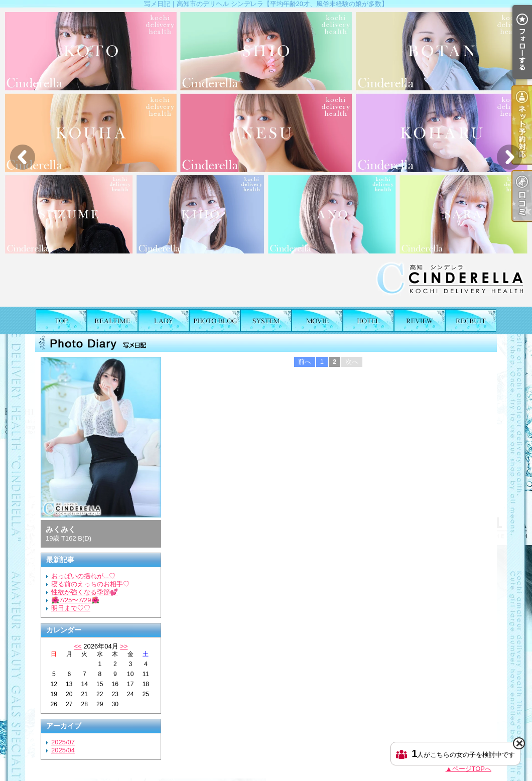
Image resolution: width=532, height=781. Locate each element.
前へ (305, 362)
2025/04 (63, 750)
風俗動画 (317, 320)
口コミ (420, 320)
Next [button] (509, 157)
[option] (266, 157)
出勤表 (112, 320)
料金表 (266, 320)
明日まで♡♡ (71, 608)
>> (124, 646)
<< (78, 646)
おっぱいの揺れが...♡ (83, 576)
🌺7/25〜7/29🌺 (75, 600)
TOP (61, 320)
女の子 (164, 320)
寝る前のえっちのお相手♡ (90, 584)
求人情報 (471, 320)
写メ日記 (215, 320)
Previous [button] (23, 157)
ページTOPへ (472, 769)
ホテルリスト (368, 320)
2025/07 (63, 742)
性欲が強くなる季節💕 (85, 592)
